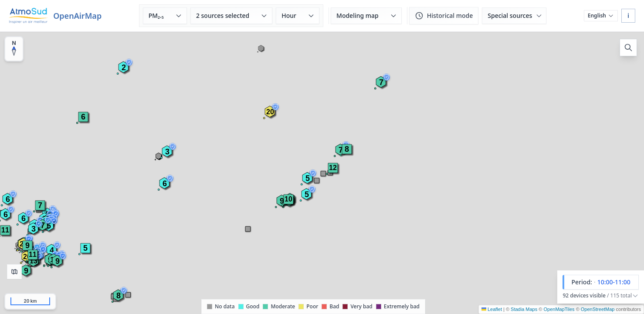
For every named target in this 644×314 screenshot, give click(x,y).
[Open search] (628, 48)
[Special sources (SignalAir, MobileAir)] (514, 16)
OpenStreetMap (598, 309)
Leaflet (492, 309)
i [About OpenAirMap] (628, 15)
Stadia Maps (524, 309)
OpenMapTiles (559, 309)
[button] (333, 168)
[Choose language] (601, 16)
